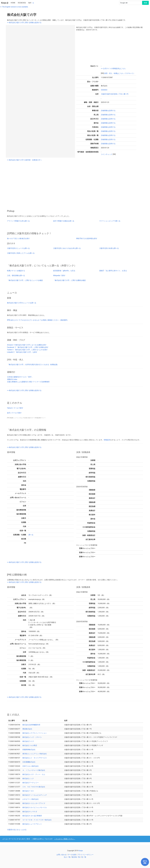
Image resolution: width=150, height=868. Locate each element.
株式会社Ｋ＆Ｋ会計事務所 (32, 816)
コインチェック (107, 154)
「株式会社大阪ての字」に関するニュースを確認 (25, 280)
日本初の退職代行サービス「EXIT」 (20, 377)
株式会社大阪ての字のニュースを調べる (22, 303)
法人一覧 (67, 857)
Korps (81, 851)
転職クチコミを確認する (16, 271)
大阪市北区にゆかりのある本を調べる (67, 248)
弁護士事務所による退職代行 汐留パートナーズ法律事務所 (28, 382)
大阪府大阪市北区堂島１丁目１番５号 (115, 94)
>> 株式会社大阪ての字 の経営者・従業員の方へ (25, 160)
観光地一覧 (76, 857)
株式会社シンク (28, 779)
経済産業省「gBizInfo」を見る (64, 271)
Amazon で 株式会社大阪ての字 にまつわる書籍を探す (27, 345)
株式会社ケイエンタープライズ (34, 803)
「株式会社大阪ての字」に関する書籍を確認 (69, 280)
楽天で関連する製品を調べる (64, 221)
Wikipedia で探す (59, 276)
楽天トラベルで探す (14, 413)
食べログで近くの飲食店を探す (18, 239)
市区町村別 (22, 3)
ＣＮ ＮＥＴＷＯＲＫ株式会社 (34, 787)
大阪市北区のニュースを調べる (18, 248)
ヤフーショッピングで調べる (110, 221)
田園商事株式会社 (29, 750)
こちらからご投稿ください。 (65, 839)
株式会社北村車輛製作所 (31, 725)
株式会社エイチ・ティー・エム (34, 774)
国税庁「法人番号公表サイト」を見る (113, 271)
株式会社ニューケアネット (32, 824)
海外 (30, 3)
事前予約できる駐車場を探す (87, 239)
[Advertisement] (110, 48)
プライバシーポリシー (85, 855)
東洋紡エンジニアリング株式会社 (35, 754)
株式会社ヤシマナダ (30, 812)
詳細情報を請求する (108, 111)
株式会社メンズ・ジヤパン (32, 737)
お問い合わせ (61, 855)
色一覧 (84, 857)
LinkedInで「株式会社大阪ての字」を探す (22, 352)
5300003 (104, 90)
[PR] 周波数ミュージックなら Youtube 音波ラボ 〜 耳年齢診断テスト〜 (26, 418)
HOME (13, 3)
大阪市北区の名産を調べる (109, 248)
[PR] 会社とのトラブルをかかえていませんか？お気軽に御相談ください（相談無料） (38, 320)
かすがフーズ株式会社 (31, 799)
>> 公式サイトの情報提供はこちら (113, 69)
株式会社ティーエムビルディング (35, 795)
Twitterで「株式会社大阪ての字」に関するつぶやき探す (27, 350)
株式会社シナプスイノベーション (35, 733)
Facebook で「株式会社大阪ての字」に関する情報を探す (28, 347)
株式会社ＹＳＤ (28, 791)
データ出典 (72, 855)
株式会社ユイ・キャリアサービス (35, 758)
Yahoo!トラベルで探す (15, 408)
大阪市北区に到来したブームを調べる (21, 253)
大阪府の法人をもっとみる (17, 830)
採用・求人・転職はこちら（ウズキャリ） (119, 73)
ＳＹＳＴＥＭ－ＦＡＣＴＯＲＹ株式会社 (37, 820)
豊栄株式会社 (27, 729)
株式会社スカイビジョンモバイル (35, 807)
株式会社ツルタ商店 (30, 745)
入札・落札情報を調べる (16, 276)
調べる (31, 535)
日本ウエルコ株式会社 (31, 766)
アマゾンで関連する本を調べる (18, 221)
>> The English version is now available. (14, 7)
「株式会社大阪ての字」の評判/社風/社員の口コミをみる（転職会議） (33, 365)
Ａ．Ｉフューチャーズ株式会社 (34, 770)
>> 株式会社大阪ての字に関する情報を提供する (24, 23)
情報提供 (107, 440)
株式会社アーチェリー (31, 783)
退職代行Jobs (12, 379)
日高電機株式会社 (29, 762)
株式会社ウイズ (28, 741)
